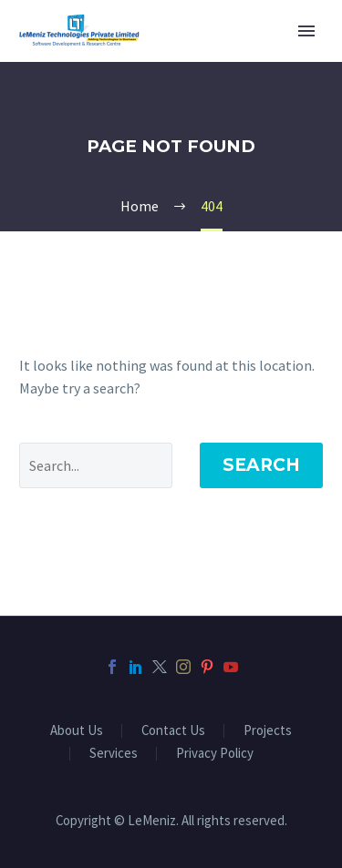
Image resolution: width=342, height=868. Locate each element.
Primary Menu (306, 31)
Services (114, 754)
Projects (268, 731)
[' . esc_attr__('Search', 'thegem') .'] (96, 465)
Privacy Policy (215, 754)
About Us (77, 731)
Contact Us (173, 731)
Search (261, 465)
